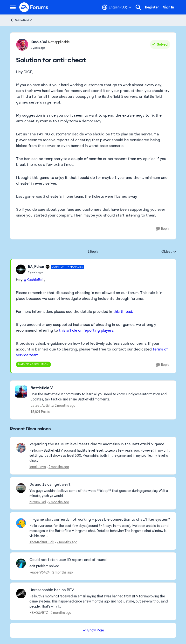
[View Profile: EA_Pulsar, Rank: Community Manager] (21, 269)
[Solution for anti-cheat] (56, 272)
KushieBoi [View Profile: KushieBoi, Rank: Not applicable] (39, 42)
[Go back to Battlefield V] (101, 388)
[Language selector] (117, 7)
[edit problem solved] (100, 566)
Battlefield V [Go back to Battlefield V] (21, 20)
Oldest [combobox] (169, 252)
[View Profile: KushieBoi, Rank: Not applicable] (22, 45)
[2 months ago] (58, 467)
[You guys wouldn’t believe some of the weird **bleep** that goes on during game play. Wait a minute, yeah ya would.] (100, 493)
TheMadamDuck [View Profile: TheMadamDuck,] (42, 542)
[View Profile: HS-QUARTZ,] (21, 594)
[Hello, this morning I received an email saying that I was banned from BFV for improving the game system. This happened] (100, 601)
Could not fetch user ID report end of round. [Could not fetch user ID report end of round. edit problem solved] (68, 560)
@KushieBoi (33, 280)
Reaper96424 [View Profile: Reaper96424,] (40, 572)
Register (152, 7)
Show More (93, 630)
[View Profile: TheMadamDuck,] (21, 523)
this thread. (123, 311)
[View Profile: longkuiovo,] (21, 448)
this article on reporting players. (86, 330)
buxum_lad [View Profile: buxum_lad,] (38, 502)
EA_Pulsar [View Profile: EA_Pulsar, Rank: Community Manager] (36, 266)
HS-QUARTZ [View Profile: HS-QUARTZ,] (39, 613)
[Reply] (163, 229)
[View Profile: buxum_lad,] (21, 488)
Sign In (169, 7)
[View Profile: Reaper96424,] (21, 563)
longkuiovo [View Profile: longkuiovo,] (38, 467)
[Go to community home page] (34, 7)
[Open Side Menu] (13, 7)
